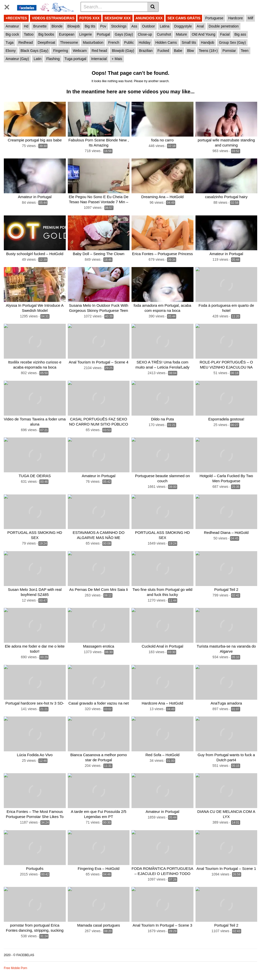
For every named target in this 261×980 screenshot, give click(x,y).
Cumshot (164, 34)
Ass (134, 26)
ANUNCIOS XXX (149, 18)
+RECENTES (16, 18)
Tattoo (29, 34)
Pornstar (229, 51)
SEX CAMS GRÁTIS (184, 18)
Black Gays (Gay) (35, 51)
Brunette (40, 26)
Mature (182, 34)
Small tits (189, 42)
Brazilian (146, 51)
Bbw (191, 51)
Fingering (60, 51)
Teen (244, 51)
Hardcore (236, 18)
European (67, 34)
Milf (250, 18)
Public (129, 42)
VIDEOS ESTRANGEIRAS (53, 18)
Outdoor (149, 26)
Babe (178, 51)
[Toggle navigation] (9, 6)
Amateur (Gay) (17, 59)
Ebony (11, 51)
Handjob (207, 42)
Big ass (240, 34)
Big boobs (46, 34)
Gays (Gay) (124, 34)
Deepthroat (46, 42)
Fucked (163, 51)
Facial (225, 34)
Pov (103, 26)
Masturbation (93, 42)
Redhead (26, 42)
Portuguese (214, 18)
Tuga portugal (75, 59)
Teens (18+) (208, 51)
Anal (200, 26)
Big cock (12, 34)
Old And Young (203, 34)
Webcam (80, 51)
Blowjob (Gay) (123, 51)
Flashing (53, 59)
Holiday (145, 42)
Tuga (10, 42)
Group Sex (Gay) (232, 42)
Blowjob (74, 26)
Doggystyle (183, 26)
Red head (99, 51)
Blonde (57, 26)
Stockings (119, 26)
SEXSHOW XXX (117, 18)
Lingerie (86, 34)
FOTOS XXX (89, 18)
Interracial (99, 59)
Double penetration (224, 26)
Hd (26, 26)
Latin (38, 59)
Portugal (103, 34)
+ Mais (117, 59)
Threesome (69, 42)
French (114, 42)
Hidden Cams (166, 42)
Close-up (145, 34)
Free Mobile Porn (15, 968)
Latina (165, 26)
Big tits (90, 26)
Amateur (12, 26)
